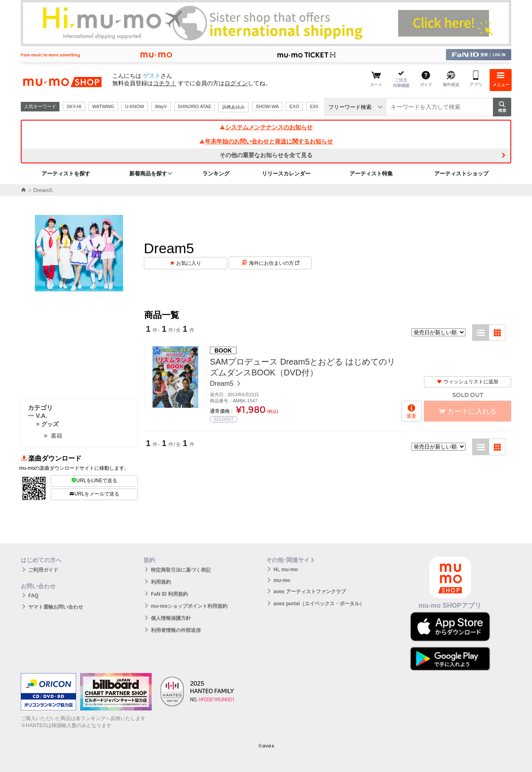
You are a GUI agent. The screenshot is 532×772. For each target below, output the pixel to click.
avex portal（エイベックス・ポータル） (319, 604)
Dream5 (223, 384)
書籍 (57, 436)
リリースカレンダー (286, 174)
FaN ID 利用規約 (169, 594)
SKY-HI (74, 106)
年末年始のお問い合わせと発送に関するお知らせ (266, 141)
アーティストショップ (461, 174)
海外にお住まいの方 (274, 263)
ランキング (216, 174)
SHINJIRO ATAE (195, 106)
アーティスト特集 (371, 174)
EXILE (316, 106)
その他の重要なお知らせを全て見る (266, 155)
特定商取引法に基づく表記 (181, 570)
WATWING (103, 106)
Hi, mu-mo (286, 570)
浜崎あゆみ (233, 107)
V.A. (38, 416)
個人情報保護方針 (171, 618)
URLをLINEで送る (94, 481)
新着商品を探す (148, 174)
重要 (411, 416)
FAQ (33, 596)
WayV (161, 106)
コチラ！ (165, 83)
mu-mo (282, 580)
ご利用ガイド (43, 570)
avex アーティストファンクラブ (310, 592)
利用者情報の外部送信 (176, 630)
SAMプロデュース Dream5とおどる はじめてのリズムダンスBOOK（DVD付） (303, 367)
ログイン (236, 83)
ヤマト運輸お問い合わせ (56, 607)
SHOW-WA (267, 106)
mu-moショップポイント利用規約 (189, 606)
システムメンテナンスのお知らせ (266, 127)
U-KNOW (135, 106)
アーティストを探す (66, 174)
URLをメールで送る (94, 494)
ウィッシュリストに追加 (468, 382)
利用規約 (161, 582)
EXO (294, 106)
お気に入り (189, 263)
